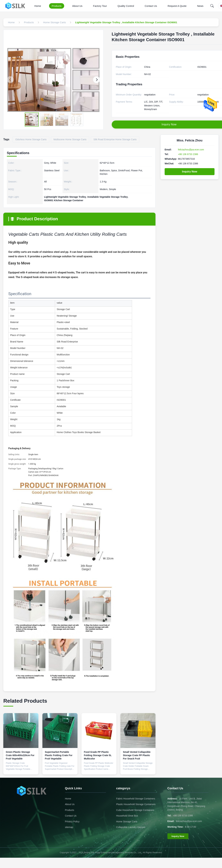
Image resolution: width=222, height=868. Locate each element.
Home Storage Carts (127, 822)
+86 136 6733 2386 (188, 154)
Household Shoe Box (127, 816)
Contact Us (151, 6)
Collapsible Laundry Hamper (131, 827)
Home (38, 6)
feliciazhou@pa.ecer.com (191, 150)
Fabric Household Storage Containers (136, 799)
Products (57, 6)
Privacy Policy (72, 822)
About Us (77, 6)
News (200, 6)
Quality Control (126, 6)
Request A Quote (177, 6)
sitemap (69, 827)
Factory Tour (100, 6)
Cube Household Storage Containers (135, 810)
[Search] (212, 6)
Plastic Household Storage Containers (136, 804)
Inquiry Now (190, 172)
